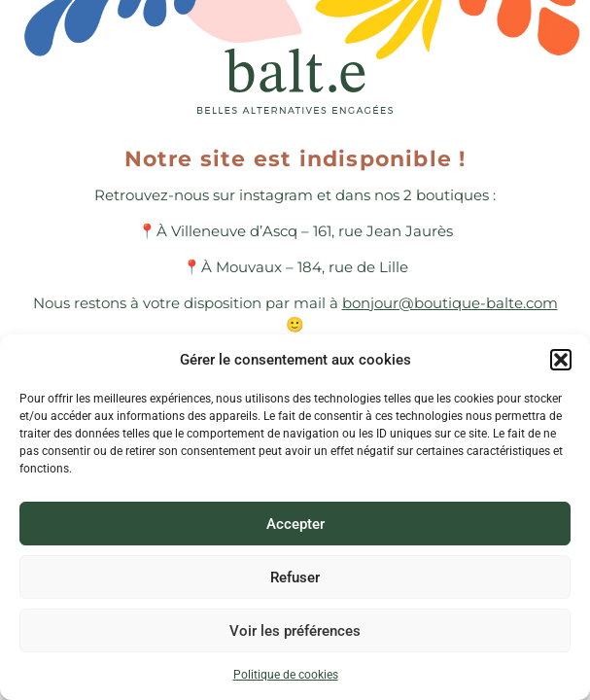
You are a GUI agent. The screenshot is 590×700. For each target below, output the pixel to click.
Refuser (295, 577)
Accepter (295, 524)
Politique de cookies (286, 675)
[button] (561, 360)
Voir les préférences (295, 631)
